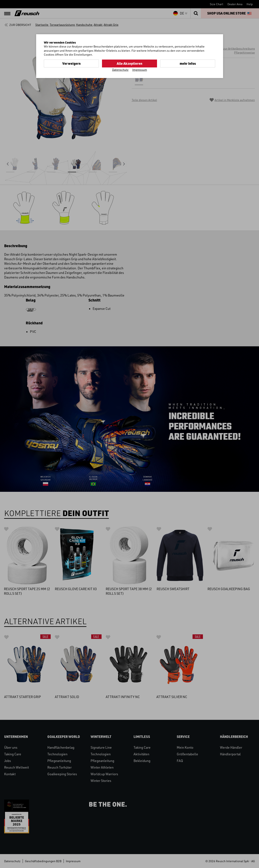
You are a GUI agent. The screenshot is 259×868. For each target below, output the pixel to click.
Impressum (140, 70)
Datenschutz (120, 70)
